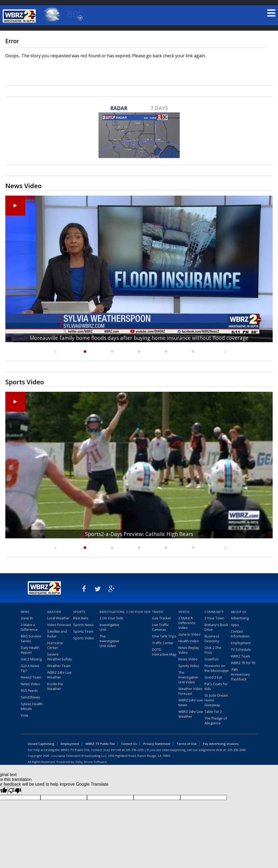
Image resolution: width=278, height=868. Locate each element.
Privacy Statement (157, 744)
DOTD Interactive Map (164, 652)
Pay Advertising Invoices (221, 744)
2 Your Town (214, 618)
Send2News (30, 697)
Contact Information (240, 634)
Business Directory (212, 639)
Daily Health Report (30, 650)
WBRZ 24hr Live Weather (59, 675)
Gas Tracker (162, 618)
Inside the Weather (55, 686)
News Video (30, 684)
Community (214, 612)
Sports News (83, 625)
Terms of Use (187, 744)
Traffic (158, 612)
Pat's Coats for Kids (216, 686)
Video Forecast (59, 625)
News (25, 612)
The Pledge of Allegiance (216, 721)
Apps (235, 625)
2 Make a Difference (29, 627)
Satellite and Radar (57, 634)
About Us (239, 612)
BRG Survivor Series (31, 639)
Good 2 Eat (213, 677)
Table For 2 (213, 712)
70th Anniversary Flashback (240, 674)
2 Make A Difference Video (187, 623)
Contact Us (129, 744)
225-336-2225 (134, 750)
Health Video (189, 641)
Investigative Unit (109, 627)
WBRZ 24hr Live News (191, 703)
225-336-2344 (236, 750)
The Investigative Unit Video (109, 641)
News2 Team (31, 677)
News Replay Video (189, 650)
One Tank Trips (164, 636)
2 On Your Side (111, 618)
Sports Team (83, 631)
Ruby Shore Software (91, 762)
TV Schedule (241, 649)
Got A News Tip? (30, 668)
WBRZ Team (240, 656)
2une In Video (189, 634)
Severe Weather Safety (60, 657)
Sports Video (84, 638)
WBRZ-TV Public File (100, 744)
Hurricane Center (55, 645)
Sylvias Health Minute (32, 706)
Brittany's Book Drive (216, 627)
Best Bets (81, 618)
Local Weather (58, 618)
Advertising (240, 618)
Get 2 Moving (31, 659)
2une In (27, 618)
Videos (184, 612)
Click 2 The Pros (213, 650)
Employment (241, 643)
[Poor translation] (15, 791)
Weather (54, 612)
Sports (79, 612)
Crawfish (212, 659)
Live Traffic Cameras (160, 627)
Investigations (112, 612)
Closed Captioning (41, 744)
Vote (24, 715)
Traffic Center (163, 643)
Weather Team (59, 666)
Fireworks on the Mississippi (216, 668)
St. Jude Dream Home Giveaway (216, 700)
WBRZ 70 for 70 (243, 663)
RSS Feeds (29, 691)
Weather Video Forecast (190, 691)
